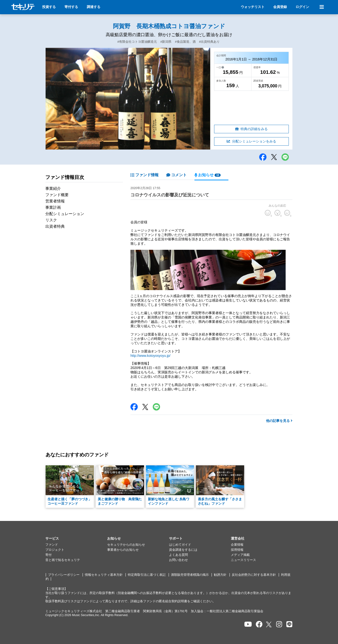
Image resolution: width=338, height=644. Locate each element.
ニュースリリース (243, 560)
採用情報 (237, 550)
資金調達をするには (183, 550)
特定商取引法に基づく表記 (147, 575)
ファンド (52, 545)
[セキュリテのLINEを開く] (289, 624)
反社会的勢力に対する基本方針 (254, 575)
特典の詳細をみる (251, 129)
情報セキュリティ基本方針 (104, 575)
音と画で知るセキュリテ (63, 560)
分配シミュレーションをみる (251, 141)
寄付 (48, 555)
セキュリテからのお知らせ (126, 545)
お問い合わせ (178, 560)
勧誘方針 (220, 575)
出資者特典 (55, 226)
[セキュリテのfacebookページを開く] (259, 624)
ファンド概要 (57, 195)
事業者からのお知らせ (123, 550)
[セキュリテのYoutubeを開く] (248, 624)
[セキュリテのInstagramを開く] (279, 624)
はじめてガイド (180, 545)
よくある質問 (178, 555)
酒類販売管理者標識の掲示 (190, 575)
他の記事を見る (279, 421)
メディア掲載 (240, 555)
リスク (51, 220)
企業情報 (237, 545)
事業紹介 (53, 188)
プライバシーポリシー (64, 575)
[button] (76, 539)
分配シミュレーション (65, 214)
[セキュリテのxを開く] (269, 624)
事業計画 (53, 207)
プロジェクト (55, 550)
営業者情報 (55, 201)
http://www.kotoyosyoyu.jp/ (150, 356)
